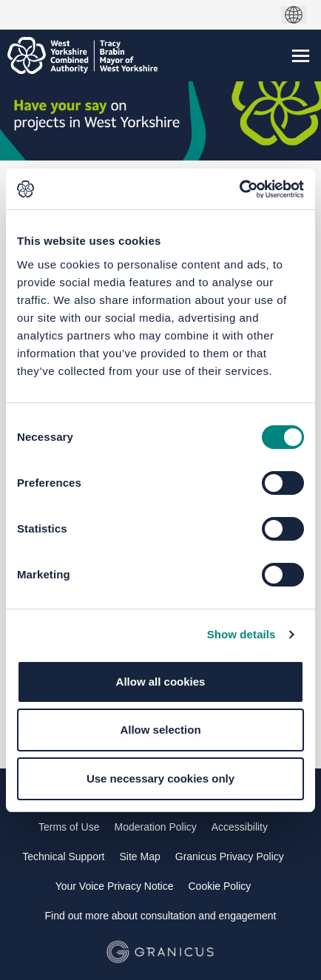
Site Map (140, 856)
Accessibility (240, 827)
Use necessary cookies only (160, 778)
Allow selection (160, 730)
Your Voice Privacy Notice (115, 886)
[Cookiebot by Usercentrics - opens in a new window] (239, 189)
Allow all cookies (161, 682)
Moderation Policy (155, 827)
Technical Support (63, 856)
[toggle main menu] (301, 56)
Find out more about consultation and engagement (161, 916)
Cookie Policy (219, 886)
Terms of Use (69, 827)
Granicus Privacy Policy (230, 856)
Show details (241, 634)
